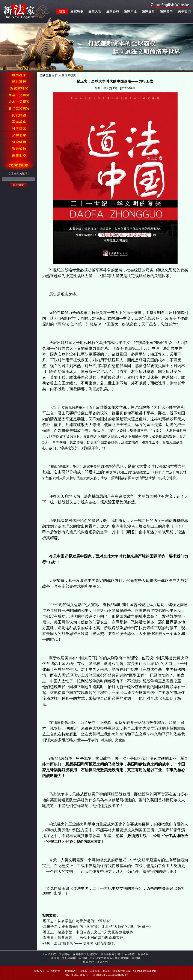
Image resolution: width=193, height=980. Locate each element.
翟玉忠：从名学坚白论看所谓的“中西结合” (77, 921)
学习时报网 (122, 958)
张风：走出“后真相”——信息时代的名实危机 (79, 943)
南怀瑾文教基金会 (101, 958)
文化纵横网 (69, 958)
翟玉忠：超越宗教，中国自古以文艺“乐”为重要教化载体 (88, 932)
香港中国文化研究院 (85, 954)
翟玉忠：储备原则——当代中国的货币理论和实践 (83, 938)
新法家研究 (69, 75)
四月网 (83, 958)
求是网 (136, 958)
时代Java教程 (126, 954)
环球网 (55, 958)
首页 (55, 75)
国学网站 (64, 954)
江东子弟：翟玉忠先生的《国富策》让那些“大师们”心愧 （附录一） (98, 927)
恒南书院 (89, 962)
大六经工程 (49, 954)
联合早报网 (108, 954)
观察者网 (143, 954)
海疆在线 (103, 962)
